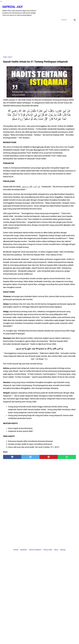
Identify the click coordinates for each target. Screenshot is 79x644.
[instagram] (74, 9)
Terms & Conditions (35, 550)
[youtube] (69, 9)
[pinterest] (49, 455)
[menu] (4, 17)
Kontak (16, 550)
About (56, 550)
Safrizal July (13, 5)
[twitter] (64, 9)
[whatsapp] (67, 455)
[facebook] (59, 9)
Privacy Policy (48, 550)
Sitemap (63, 550)
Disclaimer (24, 550)
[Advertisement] (39, 37)
